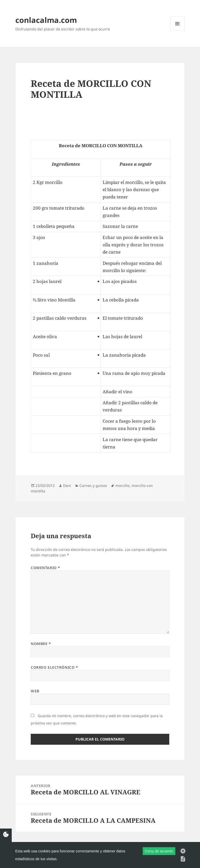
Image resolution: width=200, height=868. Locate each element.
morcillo (122, 486)
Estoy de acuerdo (159, 851)
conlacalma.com (46, 20)
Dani (67, 486)
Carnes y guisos (93, 486)
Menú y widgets (177, 31)
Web (35, 691)
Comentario (45, 568)
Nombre (41, 644)
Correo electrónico (54, 667)
